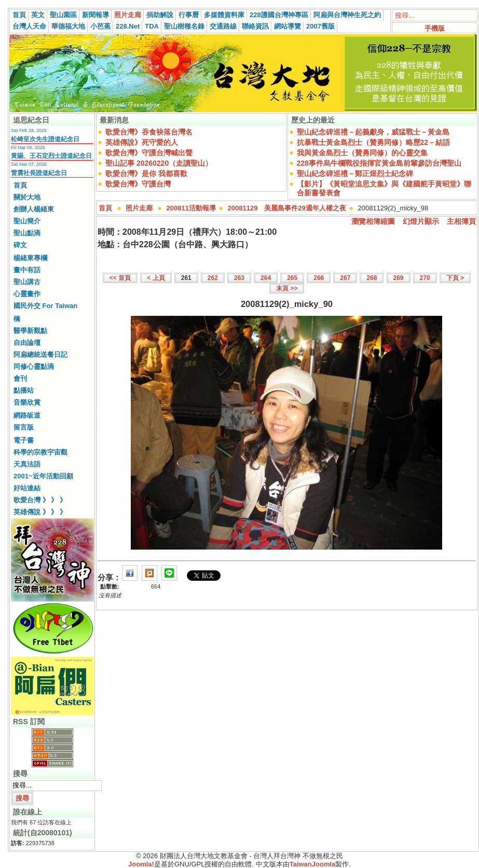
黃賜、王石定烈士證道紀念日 (51, 156)
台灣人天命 (29, 26)
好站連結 (27, 488)
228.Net (128, 26)
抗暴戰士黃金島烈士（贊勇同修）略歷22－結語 (374, 142)
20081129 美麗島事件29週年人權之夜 (287, 208)
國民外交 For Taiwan (45, 306)
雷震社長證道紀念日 (39, 173)
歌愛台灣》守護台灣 (138, 184)
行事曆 (189, 15)
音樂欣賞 (27, 402)
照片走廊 (128, 15)
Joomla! (141, 864)
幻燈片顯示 (421, 221)
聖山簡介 (27, 221)
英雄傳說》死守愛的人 (142, 142)
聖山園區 (63, 15)
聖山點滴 (27, 233)
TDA (152, 26)
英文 (38, 15)
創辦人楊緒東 (34, 209)
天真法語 (27, 464)
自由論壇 (27, 343)
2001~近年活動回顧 (43, 476)
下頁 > (455, 278)
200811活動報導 (191, 208)
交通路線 (223, 26)
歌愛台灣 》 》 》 (40, 500)
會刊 (20, 378)
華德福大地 (68, 26)
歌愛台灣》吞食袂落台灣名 (149, 132)
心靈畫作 (27, 294)
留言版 (24, 427)
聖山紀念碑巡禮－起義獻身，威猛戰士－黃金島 (373, 132)
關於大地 (27, 197)
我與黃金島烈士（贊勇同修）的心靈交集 (362, 153)
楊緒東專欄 (30, 258)
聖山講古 (27, 282)
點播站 (24, 390)
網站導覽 (288, 26)
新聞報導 (95, 15)
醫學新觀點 (30, 331)
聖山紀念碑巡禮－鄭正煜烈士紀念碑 (355, 173)
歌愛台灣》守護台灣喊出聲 (149, 153)
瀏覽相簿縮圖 (373, 221)
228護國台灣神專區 (279, 15)
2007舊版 (320, 26)
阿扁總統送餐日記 (40, 355)
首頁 (19, 15)
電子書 (24, 440)
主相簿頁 (461, 221)
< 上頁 (156, 278)
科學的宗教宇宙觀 (40, 452)
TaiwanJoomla (313, 864)
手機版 (435, 28)
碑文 (20, 245)
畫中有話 (27, 270)
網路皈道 (27, 415)
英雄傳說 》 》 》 (40, 512)
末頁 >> (287, 288)
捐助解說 (160, 15)
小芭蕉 (100, 26)
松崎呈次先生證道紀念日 (45, 139)
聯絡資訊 (255, 26)
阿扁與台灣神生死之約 (347, 15)
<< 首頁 (120, 278)
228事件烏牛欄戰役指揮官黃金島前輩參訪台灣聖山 (379, 163)
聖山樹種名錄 (184, 26)
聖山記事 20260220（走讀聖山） (159, 163)
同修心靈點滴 (34, 366)
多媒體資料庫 (224, 15)
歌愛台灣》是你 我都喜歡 (146, 173)
